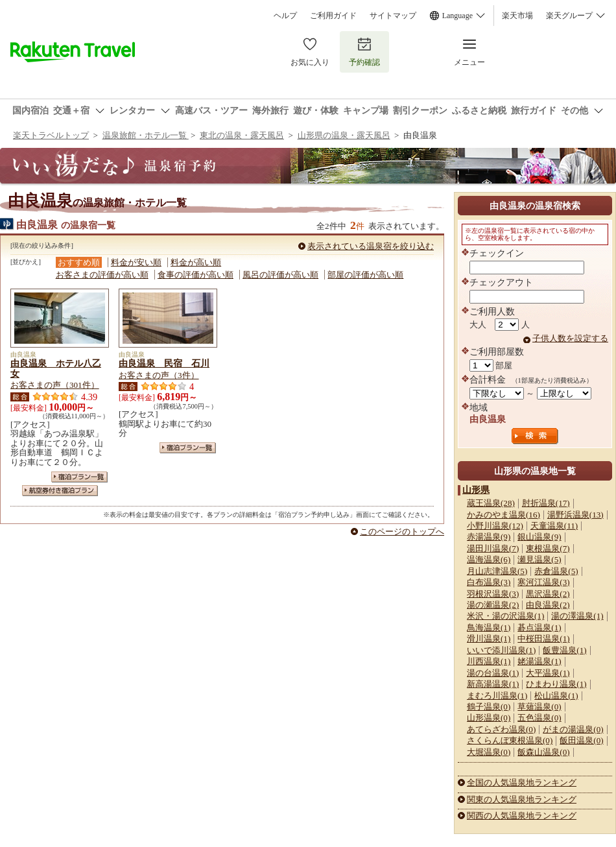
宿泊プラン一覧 (79, 477)
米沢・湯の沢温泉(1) (505, 616)
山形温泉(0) (489, 718)
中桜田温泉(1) (543, 638)
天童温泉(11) (554, 526)
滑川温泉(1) (489, 638)
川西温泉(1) (489, 661)
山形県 (476, 490)
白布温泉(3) (489, 582)
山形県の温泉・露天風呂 (344, 135)
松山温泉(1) (556, 696)
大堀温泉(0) (489, 752)
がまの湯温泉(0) (573, 729)
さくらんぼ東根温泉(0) (510, 740)
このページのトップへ (402, 531)
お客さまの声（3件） (159, 375)
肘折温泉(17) (546, 503)
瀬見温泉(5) (539, 559)
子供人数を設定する (570, 338)
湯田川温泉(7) (493, 548)
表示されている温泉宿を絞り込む (371, 246)
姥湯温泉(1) (539, 661)
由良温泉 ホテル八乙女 (56, 368)
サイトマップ (393, 16)
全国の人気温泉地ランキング (522, 782)
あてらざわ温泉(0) (501, 729)
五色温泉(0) (539, 718)
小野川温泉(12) (495, 526)
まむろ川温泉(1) (497, 696)
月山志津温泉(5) (497, 571)
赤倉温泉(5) (556, 571)
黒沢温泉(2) (548, 594)
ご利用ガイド (333, 16)
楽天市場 (517, 16)
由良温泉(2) (548, 605)
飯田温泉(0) (581, 740)
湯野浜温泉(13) (575, 515)
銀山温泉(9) (539, 537)
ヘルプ (285, 16)
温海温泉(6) (489, 559)
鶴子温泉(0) (489, 707)
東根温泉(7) (548, 548)
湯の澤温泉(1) (577, 616)
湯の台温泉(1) (493, 673)
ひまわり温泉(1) (556, 684)
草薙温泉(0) (539, 707)
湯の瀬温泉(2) (493, 605)
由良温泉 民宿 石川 (164, 363)
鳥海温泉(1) (489, 627)
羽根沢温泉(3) (493, 594)
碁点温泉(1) (539, 627)
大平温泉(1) (548, 673)
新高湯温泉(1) (493, 684)
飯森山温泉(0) (543, 752)
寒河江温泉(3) (543, 582)
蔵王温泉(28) (491, 503)
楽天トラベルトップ (51, 135)
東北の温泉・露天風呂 (242, 135)
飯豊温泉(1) (564, 650)
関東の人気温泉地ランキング (522, 799)
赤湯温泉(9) (489, 537)
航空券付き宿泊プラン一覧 (60, 491)
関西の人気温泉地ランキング (522, 816)
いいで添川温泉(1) (501, 650)
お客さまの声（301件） (55, 385)
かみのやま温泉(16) (503, 515)
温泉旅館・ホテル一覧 (146, 135)
